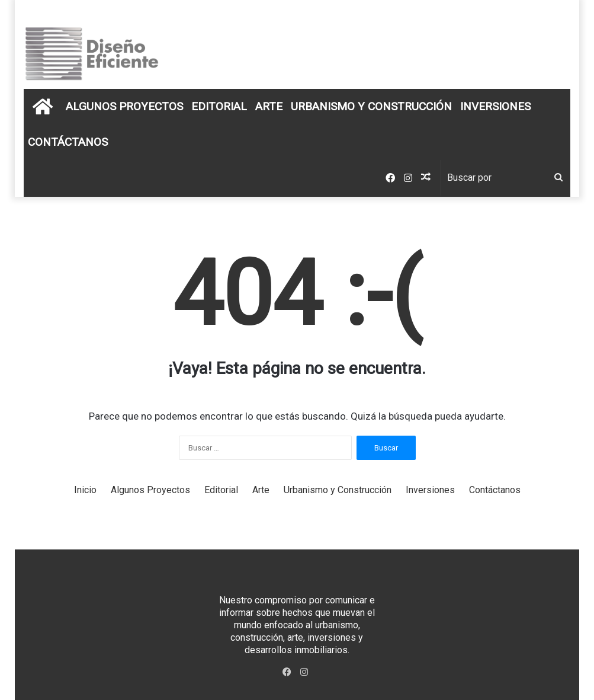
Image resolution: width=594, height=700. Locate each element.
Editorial (219, 106)
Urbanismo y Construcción (371, 106)
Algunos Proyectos (124, 106)
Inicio (85, 490)
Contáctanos (68, 142)
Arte (269, 106)
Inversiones (495, 106)
